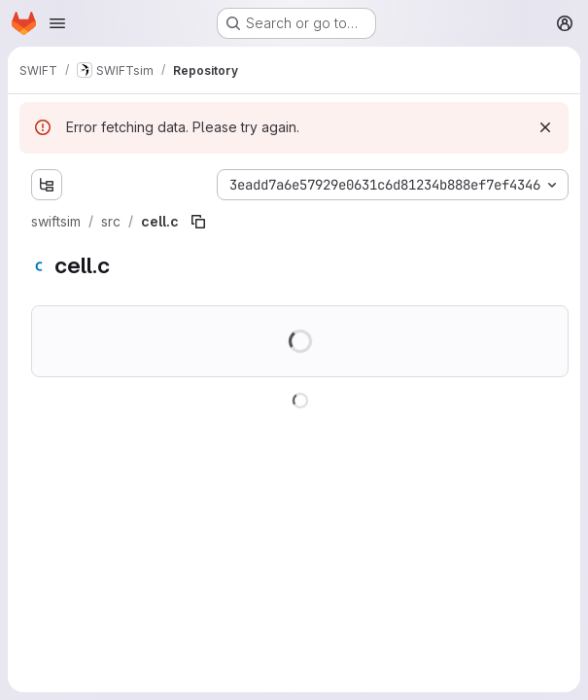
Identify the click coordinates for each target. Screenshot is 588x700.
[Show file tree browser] (47, 185)
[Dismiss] (545, 127)
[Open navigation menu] (57, 23)
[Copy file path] (198, 222)
